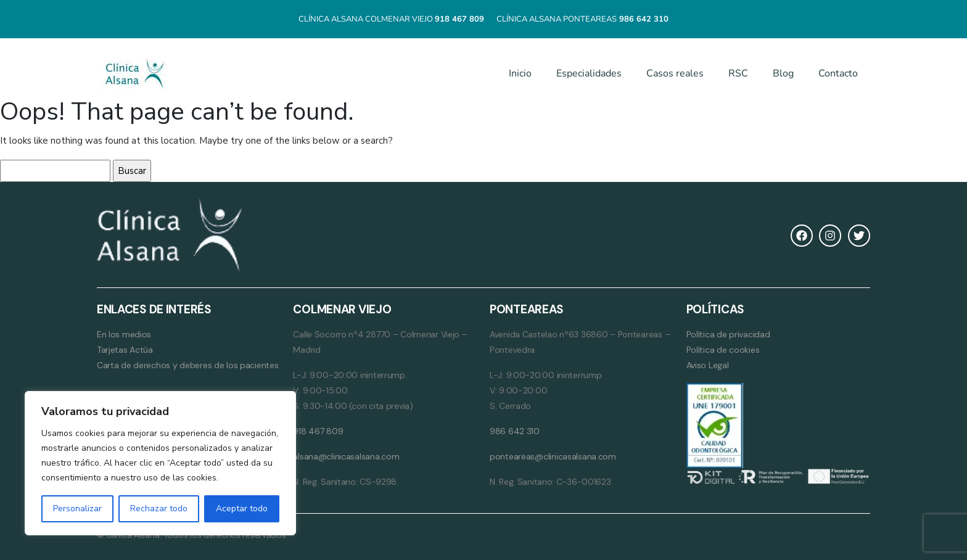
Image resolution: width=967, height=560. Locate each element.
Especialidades (589, 73)
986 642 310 (515, 431)
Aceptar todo (242, 509)
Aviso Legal (708, 365)
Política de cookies (723, 350)
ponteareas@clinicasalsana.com (553, 456)
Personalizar (77, 509)
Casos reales (675, 73)
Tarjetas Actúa (125, 350)
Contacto (838, 73)
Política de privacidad (728, 334)
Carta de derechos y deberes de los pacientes (188, 365)
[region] (160, 463)
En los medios (124, 334)
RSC (738, 73)
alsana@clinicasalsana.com (346, 456)
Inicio (520, 73)
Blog (783, 73)
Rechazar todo (159, 509)
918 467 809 (318, 431)
